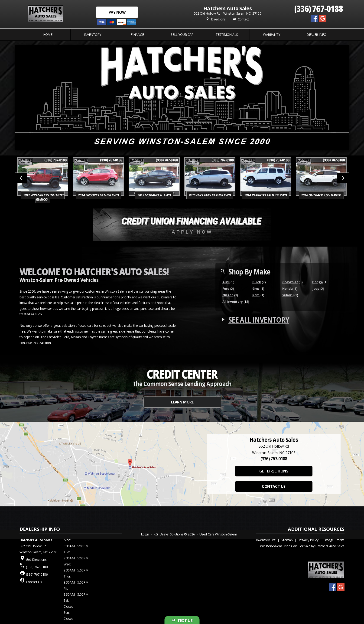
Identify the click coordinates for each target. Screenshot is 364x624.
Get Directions (36, 560)
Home (48, 35)
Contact (241, 19)
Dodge (318, 282)
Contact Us (34, 582)
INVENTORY (92, 35)
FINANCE (137, 35)
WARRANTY (271, 35)
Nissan (228, 295)
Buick (257, 282)
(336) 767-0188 (319, 8)
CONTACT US (274, 486)
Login (145, 534)
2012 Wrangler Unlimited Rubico (44, 197)
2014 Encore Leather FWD (98, 195)
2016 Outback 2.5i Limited (321, 195)
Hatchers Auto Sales (227, 8)
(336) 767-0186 (37, 574)
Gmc (256, 289)
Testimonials (227, 35)
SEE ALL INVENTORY (259, 320)
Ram (256, 295)
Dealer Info (316, 35)
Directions (216, 19)
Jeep (316, 289)
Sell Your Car (182, 35)
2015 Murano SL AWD (154, 195)
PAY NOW (117, 12)
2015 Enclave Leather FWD (210, 195)
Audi (226, 282)
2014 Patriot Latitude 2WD (266, 195)
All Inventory (232, 302)
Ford (226, 289)
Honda (288, 289)
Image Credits (335, 540)
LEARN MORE (182, 402)
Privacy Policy (309, 540)
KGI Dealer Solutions (168, 534)
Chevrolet (290, 282)
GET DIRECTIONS (274, 471)
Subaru (288, 295)
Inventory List (266, 540)
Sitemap (287, 540)
